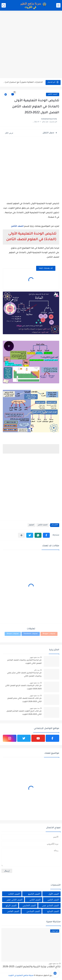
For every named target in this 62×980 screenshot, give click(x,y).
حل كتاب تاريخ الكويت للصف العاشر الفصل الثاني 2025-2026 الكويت (24, 713)
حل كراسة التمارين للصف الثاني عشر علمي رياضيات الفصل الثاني (24, 675)
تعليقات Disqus (13, 634)
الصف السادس (33, 911)
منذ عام (37, 670)
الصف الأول (54, 894)
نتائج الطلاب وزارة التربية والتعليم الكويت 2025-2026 (32, 967)
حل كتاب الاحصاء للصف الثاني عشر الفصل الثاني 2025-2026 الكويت (24, 700)
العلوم (31, 525)
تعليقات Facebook (31, 634)
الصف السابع (53, 911)
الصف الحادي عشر (50, 905)
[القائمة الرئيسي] (58, 5)
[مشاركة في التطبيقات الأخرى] (21, 535)
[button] (46, 535)
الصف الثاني (35, 900)
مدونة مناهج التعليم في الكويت (21, 976)
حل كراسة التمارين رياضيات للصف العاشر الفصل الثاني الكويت (24, 662)
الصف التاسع (34, 894)
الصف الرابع (11, 905)
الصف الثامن (53, 94)
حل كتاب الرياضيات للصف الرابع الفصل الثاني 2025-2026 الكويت (23, 687)
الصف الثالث (14, 894)
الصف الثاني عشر (14, 900)
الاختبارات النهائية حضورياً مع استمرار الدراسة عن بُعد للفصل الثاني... (23, 82)
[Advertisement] (31, 45)
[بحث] (4, 5)
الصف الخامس (29, 905)
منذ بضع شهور (35, 657)
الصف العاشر (13, 911)
